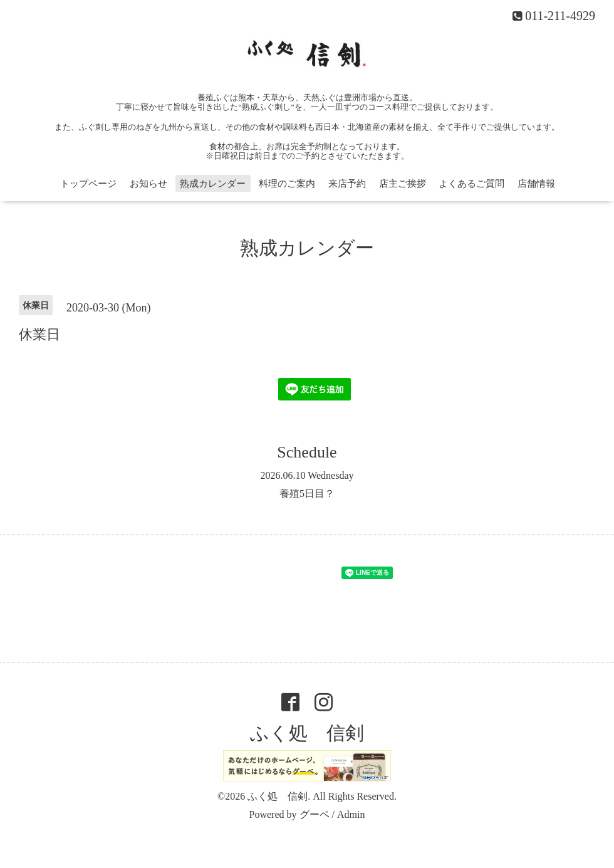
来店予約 (347, 184)
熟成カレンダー (213, 184)
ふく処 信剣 (307, 733)
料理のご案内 (287, 184)
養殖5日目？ (307, 494)
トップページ (88, 184)
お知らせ (148, 184)
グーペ (315, 814)
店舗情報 (536, 184)
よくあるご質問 (471, 184)
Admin (351, 814)
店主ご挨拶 (403, 184)
